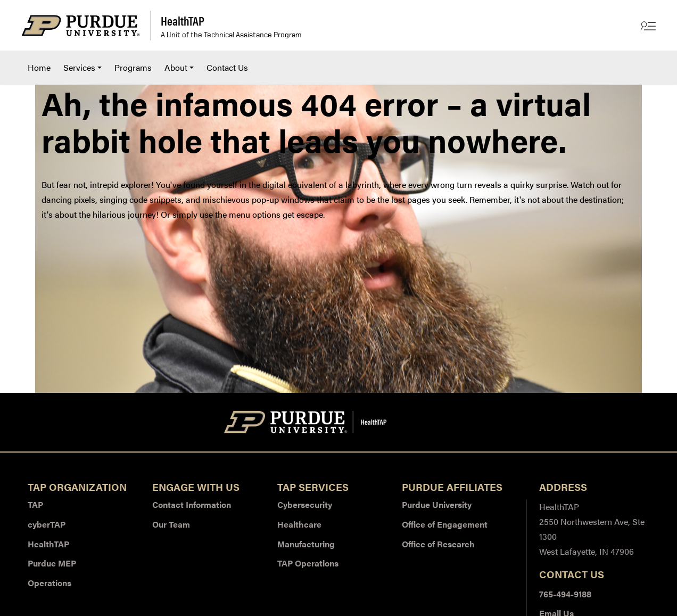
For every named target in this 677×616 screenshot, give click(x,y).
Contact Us (227, 67)
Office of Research (438, 544)
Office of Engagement (445, 524)
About (176, 67)
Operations (49, 583)
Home (39, 67)
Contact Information (192, 504)
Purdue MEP (52, 563)
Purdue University (437, 504)
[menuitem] (39, 68)
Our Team (171, 524)
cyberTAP (47, 524)
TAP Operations (308, 563)
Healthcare (299, 524)
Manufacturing (306, 544)
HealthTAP (48, 544)
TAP (35, 504)
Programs (133, 67)
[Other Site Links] (647, 25)
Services (79, 67)
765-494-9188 (565, 594)
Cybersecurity (305, 504)
